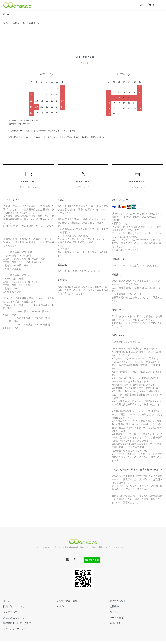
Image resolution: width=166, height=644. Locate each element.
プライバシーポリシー (15, 629)
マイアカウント (118, 601)
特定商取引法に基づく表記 (17, 623)
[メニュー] (161, 5)
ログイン (114, 612)
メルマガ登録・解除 (67, 601)
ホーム (6, 14)
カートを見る (116, 618)
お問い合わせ (116, 623)
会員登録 (114, 606)
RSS (59, 606)
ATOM (66, 606)
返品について (10, 612)
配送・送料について (14, 606)
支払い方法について (14, 618)
